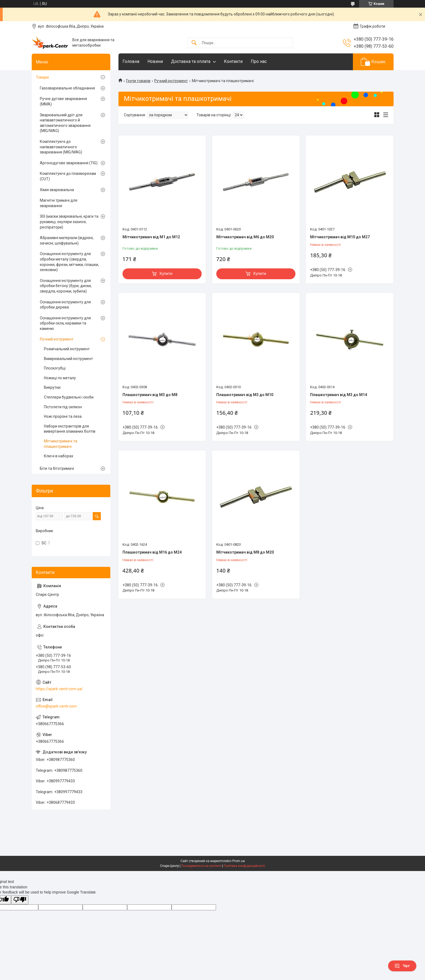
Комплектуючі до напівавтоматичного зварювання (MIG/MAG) (61, 147)
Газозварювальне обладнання (67, 88)
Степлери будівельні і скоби (69, 397)
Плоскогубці (55, 368)
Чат (402, 966)
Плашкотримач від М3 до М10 (245, 395)
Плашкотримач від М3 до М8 (150, 395)
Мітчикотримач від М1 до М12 (151, 237)
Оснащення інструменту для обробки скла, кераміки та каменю (65, 323)
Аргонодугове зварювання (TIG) (69, 163)
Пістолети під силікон (63, 407)
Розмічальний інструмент (67, 349)
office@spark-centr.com (56, 706)
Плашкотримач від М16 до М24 (152, 552)
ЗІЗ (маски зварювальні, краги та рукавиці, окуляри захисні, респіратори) (69, 222)
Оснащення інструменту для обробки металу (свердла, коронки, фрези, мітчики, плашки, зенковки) (69, 262)
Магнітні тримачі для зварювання (59, 203)
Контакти (233, 61)
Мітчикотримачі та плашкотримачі (61, 444)
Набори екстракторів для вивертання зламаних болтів (70, 429)
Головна (131, 61)
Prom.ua (239, 861)
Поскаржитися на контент (201, 866)
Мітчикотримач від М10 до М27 (340, 237)
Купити (166, 274)
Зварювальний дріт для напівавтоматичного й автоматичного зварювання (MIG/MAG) (65, 123)
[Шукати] (194, 43)
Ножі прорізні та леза (63, 416)
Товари (42, 77)
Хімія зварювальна (57, 190)
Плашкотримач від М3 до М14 (339, 395)
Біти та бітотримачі (57, 468)
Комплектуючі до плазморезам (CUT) (68, 176)
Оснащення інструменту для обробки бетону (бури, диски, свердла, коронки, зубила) (66, 286)
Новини (155, 61)
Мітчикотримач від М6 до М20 (245, 237)
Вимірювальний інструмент (68, 359)
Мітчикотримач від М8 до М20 (245, 552)
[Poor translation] (20, 900)
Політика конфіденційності (244, 866)
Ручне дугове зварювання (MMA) (63, 101)
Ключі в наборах (59, 456)
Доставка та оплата (191, 61)
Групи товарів (138, 81)
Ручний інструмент (171, 81)
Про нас (259, 61)
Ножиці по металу (60, 378)
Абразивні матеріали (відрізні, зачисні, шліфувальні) (67, 240)
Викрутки (52, 387)
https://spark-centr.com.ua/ (59, 689)
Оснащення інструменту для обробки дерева (65, 305)
